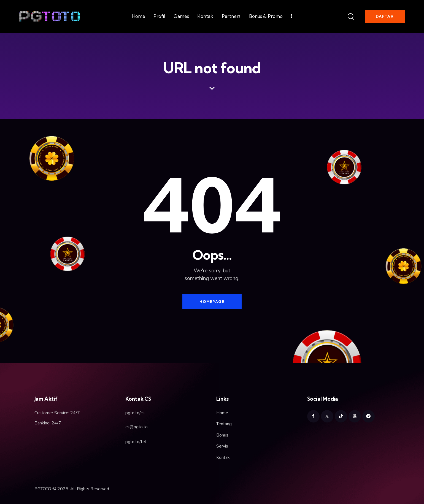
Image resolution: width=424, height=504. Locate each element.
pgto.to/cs (135, 413)
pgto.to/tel (136, 442)
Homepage (212, 302)
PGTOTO (43, 489)
